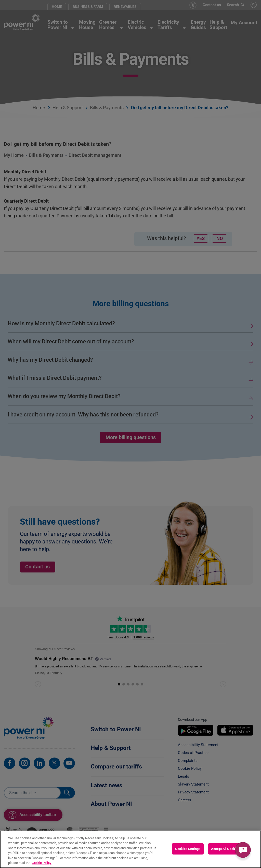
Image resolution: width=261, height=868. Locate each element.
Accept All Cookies (225, 849)
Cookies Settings (188, 849)
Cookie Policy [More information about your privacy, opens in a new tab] (42, 863)
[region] (130, 849)
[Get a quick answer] (243, 850)
